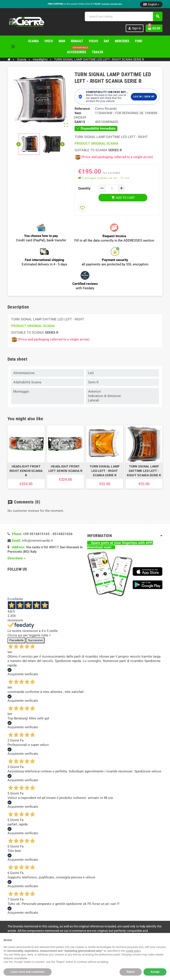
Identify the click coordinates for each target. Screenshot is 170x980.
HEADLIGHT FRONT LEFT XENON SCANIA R (65, 469)
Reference (82, 109)
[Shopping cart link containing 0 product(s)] (154, 28)
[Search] (124, 16)
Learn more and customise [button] (28, 972)
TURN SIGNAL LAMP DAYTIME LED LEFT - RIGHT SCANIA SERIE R (144, 471)
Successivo (35, 640)
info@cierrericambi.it (37, 541)
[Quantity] (112, 188)
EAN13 (80, 122)
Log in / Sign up (144, 97)
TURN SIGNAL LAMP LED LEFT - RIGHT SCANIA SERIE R (105, 471)
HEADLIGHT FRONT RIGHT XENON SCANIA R (26, 471)
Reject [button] (131, 972)
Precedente (16, 640)
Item (78, 113)
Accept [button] (155, 972)
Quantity (84, 188)
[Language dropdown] (151, 4)
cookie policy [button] (133, 951)
